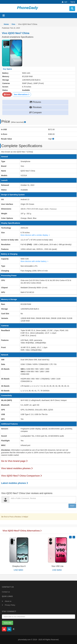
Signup (73, 2)
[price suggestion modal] (25, 122)
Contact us (6, 592)
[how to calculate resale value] (53, 139)
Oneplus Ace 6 (19, 566)
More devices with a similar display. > (35, 235)
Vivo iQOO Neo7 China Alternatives (22, 531)
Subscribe (8, 623)
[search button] (72, 9)
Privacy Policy (10, 605)
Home (6, 24)
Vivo (13, 24)
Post (72, 506)
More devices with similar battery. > (34, 261)
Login (65, 2)
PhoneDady (28, 8)
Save (7, 94)
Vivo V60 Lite (58, 566)
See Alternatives (22, 94)
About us (8, 601)
